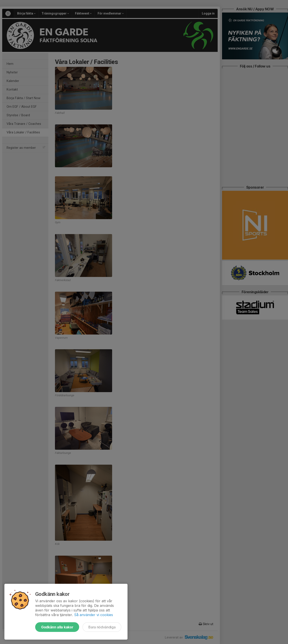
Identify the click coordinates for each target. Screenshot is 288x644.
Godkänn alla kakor (57, 627)
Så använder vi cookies (94, 615)
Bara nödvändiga (102, 627)
